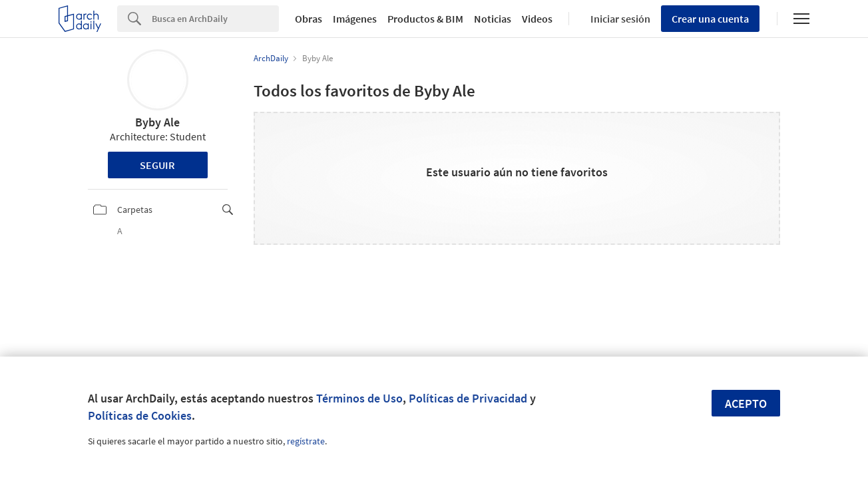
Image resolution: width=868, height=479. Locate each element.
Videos (537, 19)
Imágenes (355, 19)
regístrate (306, 441)
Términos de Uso (359, 398)
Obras (309, 19)
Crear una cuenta (710, 19)
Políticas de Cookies (140, 415)
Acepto (746, 403)
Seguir (157, 165)
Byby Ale (157, 122)
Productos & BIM (425, 19)
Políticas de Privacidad (468, 398)
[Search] (215, 19)
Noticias (493, 19)
